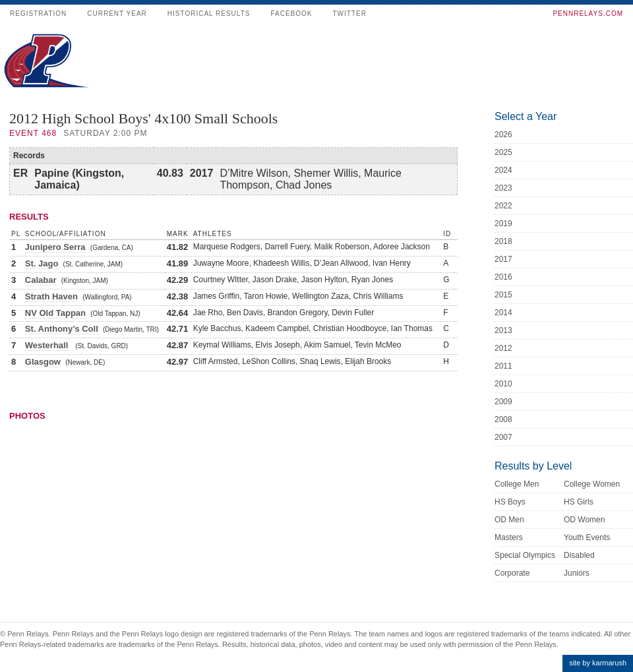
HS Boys (510, 502)
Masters (509, 537)
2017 (503, 259)
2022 (503, 206)
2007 (503, 437)
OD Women (584, 520)
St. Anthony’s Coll (62, 329)
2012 (503, 348)
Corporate (512, 573)
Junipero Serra (55, 247)
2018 (503, 241)
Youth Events (587, 537)
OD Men (509, 520)
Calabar (41, 280)
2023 (503, 188)
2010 (503, 384)
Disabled (579, 555)
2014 (503, 313)
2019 (503, 224)
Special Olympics (525, 555)
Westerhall (48, 345)
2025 (503, 152)
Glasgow (43, 362)
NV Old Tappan (55, 313)
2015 (503, 295)
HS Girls (579, 502)
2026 (503, 135)
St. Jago (42, 263)
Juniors (577, 573)
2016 (503, 277)
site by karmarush (598, 663)
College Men (517, 484)
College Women (592, 484)
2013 (503, 330)
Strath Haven (51, 296)
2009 (503, 402)
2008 (503, 419)
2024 (503, 170)
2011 (503, 366)
